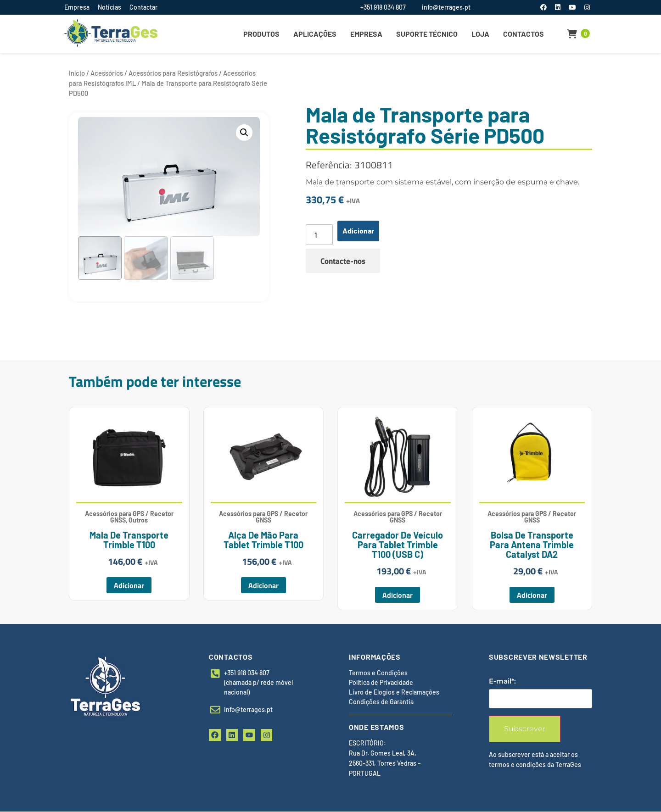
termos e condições (517, 765)
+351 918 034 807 (383, 7)
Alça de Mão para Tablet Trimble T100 (263, 540)
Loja (480, 34)
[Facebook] (544, 7)
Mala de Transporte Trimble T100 (129, 540)
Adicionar (358, 231)
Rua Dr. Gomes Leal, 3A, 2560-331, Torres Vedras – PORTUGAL (385, 764)
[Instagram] (587, 7)
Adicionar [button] (129, 585)
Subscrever (525, 729)
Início (77, 73)
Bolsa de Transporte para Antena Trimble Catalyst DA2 (532, 545)
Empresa (77, 7)
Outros (138, 520)
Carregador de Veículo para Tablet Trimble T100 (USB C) (398, 545)
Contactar (143, 7)
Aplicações (315, 34)
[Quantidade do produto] (319, 235)
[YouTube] (573, 7)
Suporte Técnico (427, 34)
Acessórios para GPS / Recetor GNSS (263, 517)
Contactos (524, 34)
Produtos (261, 34)
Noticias (109, 7)
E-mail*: (502, 681)
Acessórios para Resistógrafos (173, 73)
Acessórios (107, 73)
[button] (244, 133)
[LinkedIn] (558, 7)
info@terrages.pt (446, 7)
